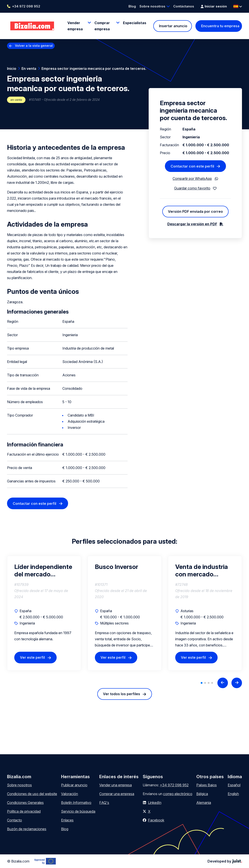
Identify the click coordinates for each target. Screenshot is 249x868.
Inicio (12, 69)
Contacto (14, 820)
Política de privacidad (24, 811)
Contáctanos (184, 6)
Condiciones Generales (25, 803)
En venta (29, 69)
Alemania (204, 803)
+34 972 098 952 (26, 6)
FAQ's (104, 803)
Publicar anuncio (74, 785)
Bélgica (202, 794)
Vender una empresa (115, 785)
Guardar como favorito (192, 188)
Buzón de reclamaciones (27, 829)
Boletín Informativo (76, 803)
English (233, 794)
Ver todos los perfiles (122, 694)
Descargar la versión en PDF (192, 224)
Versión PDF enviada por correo (195, 211)
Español (234, 785)
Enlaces (67, 820)
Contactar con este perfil (34, 503)
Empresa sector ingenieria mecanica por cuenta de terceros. (94, 69)
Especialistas (135, 23)
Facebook (156, 820)
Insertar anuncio (173, 26)
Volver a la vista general (34, 46)
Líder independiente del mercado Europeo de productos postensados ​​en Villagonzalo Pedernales (43, 570)
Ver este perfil (32, 657)
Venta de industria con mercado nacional (202, 570)
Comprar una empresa (117, 794)
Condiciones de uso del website (32, 794)
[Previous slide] (223, 683)
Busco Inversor (116, 567)
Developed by (225, 861)
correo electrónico (178, 794)
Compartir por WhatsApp (192, 179)
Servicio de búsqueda (78, 811)
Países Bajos (207, 785)
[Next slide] (237, 683)
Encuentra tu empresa (220, 26)
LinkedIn (155, 803)
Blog (132, 6)
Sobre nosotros (152, 6)
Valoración (69, 794)
